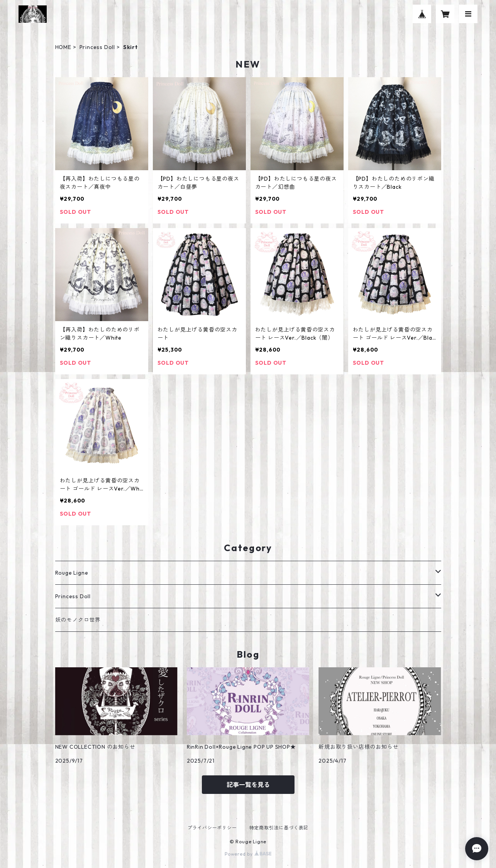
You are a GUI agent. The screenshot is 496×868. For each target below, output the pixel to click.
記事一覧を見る (248, 785)
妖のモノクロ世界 (78, 620)
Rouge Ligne (72, 573)
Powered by (248, 854)
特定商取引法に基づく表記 (279, 828)
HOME (63, 47)
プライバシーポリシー (212, 828)
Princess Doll (97, 47)
